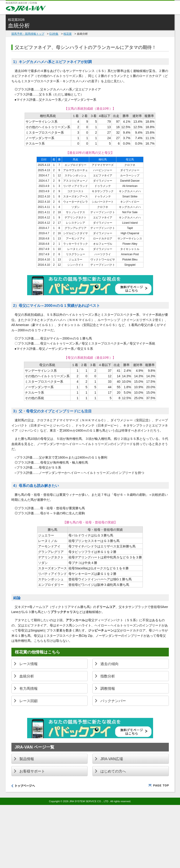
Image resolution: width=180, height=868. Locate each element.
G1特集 (54, 34)
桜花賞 (68, 34)
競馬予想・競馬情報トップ (28, 34)
